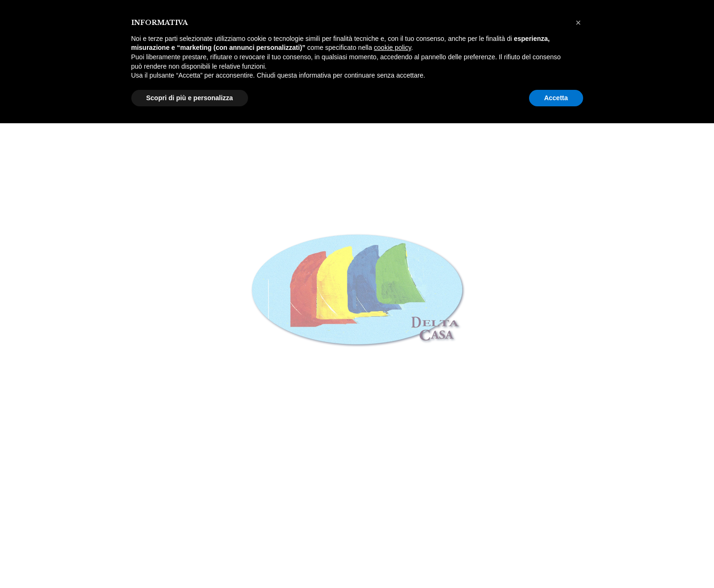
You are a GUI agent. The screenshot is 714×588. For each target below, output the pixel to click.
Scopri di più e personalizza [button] (190, 98)
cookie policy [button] (392, 48)
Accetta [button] (556, 98)
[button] (578, 23)
